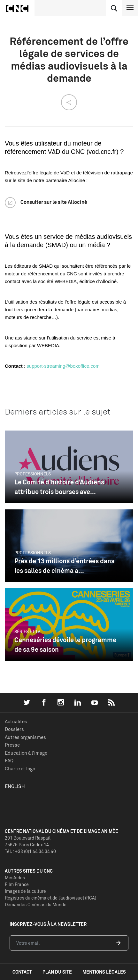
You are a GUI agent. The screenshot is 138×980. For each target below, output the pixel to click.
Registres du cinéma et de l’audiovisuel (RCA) (50, 898)
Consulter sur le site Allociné (54, 202)
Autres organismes (25, 737)
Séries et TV (27, 632)
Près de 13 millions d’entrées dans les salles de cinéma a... (64, 566)
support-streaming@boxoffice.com (63, 366)
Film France (17, 884)
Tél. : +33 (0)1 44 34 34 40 (30, 851)
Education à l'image (26, 753)
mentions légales (104, 972)
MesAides (15, 878)
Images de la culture (25, 891)
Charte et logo (20, 769)
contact (22, 972)
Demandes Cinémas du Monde (36, 905)
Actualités (16, 721)
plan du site (57, 972)
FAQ (9, 761)
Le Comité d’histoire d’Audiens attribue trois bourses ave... (59, 487)
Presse (12, 745)
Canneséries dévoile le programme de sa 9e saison (65, 645)
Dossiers (14, 729)
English (15, 786)
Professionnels (33, 474)
